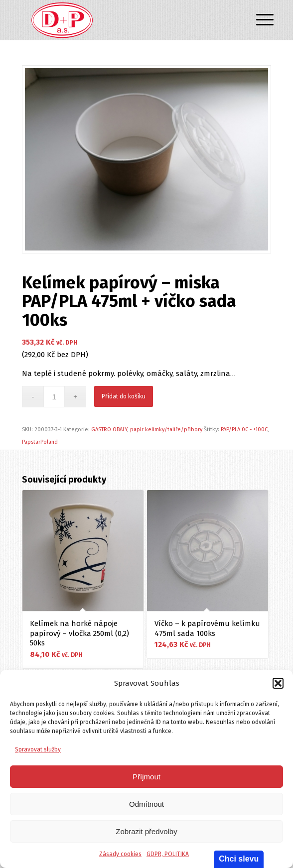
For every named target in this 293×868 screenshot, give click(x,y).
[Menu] (257, 21)
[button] (278, 683)
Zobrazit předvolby (146, 831)
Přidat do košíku (124, 396)
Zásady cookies (120, 854)
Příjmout (146, 777)
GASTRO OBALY (109, 430)
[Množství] (54, 397)
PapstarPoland (40, 442)
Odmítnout (146, 804)
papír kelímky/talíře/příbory (166, 430)
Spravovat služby (38, 749)
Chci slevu (239, 859)
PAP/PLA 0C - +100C (244, 430)
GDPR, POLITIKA (168, 854)
